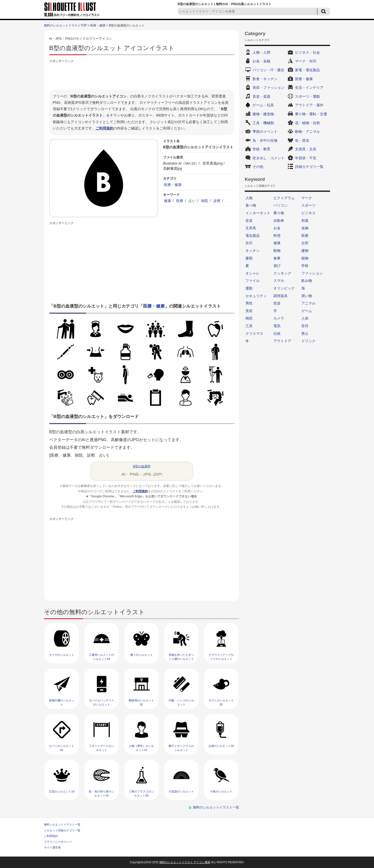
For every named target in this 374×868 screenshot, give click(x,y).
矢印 (249, 243)
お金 (277, 228)
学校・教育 (261, 149)
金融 (305, 228)
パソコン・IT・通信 (268, 70)
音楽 (249, 221)
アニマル (308, 303)
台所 (305, 243)
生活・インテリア (309, 88)
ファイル (253, 281)
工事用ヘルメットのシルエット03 (102, 657)
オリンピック (284, 288)
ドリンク (308, 341)
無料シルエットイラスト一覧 (62, 824)
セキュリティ (256, 296)
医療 (180, 201)
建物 (305, 251)
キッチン (253, 251)
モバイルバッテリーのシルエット (102, 702)
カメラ (279, 318)
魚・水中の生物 (265, 140)
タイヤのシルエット (62, 655)
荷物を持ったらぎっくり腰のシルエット (181, 657)
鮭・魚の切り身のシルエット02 (102, 793)
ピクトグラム (284, 198)
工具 (249, 326)
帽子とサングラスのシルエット (181, 748)
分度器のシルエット (181, 791)
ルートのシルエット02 (62, 748)
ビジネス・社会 (307, 52)
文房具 (251, 228)
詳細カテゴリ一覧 (309, 167)
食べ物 (251, 205)
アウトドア (282, 341)
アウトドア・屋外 (309, 105)
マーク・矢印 (306, 61)
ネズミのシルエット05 (221, 702)
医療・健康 (98, 25)
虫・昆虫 (302, 140)
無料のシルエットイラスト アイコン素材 (185, 862)
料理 (277, 236)
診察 (217, 201)
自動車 (279, 221)
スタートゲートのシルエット (102, 748)
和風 (305, 221)
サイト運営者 (52, 847)
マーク (307, 198)
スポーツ (308, 205)
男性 (249, 303)
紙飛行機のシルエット (62, 702)
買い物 (307, 296)
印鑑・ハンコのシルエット (181, 702)
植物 (305, 258)
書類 (249, 258)
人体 (305, 318)
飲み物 (307, 281)
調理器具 (280, 296)
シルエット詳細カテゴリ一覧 (62, 830)
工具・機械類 (263, 123)
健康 (167, 201)
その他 (258, 167)
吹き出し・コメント (269, 158)
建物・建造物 (263, 114)
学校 (305, 266)
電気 (277, 326)
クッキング (282, 273)
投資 (277, 303)
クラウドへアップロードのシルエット (221, 657)
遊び (277, 266)
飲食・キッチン (265, 79)
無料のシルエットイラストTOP (65, 25)
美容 (249, 311)
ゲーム (307, 311)
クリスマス (254, 334)
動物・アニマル (307, 132)
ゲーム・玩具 (263, 105)
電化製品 (253, 236)
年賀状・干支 (306, 158)
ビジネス (308, 213)
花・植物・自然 (307, 123)
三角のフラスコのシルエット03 (141, 793)
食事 (277, 258)
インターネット (258, 213)
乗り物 (279, 213)
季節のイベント (265, 132)
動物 (277, 251)
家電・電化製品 (307, 70)
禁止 (305, 334)
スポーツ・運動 (307, 96)
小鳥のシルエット (221, 791)
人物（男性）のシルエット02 (141, 748)
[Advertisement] (142, 76)
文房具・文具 (306, 149)
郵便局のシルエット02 (141, 702)
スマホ (279, 281)
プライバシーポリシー (58, 842)
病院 (205, 201)
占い (192, 201)
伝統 (277, 334)
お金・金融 (261, 61)
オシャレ (253, 273)
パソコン (280, 205)
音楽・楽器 (261, 96)
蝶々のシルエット (142, 655)
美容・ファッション (269, 88)
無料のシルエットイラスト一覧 (216, 807)
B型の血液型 (142, 466)
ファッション (312, 273)
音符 (305, 326)
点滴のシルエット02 (221, 746)
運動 (249, 288)
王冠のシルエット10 (61, 791)
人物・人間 (261, 52)
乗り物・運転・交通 (311, 114)
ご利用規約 (104, 128)
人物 (249, 198)
